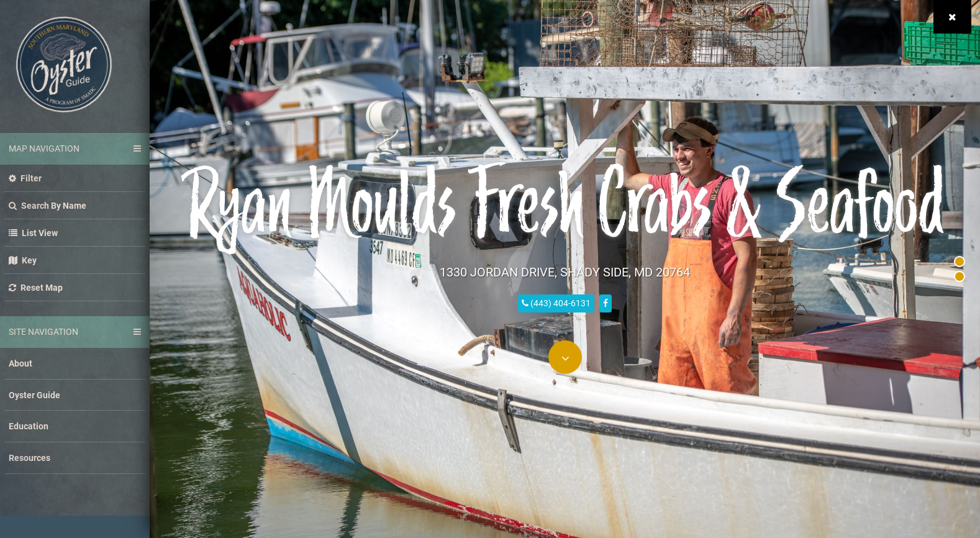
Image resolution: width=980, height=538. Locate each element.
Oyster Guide (34, 395)
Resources (29, 458)
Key (23, 260)
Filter (25, 178)
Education (29, 426)
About (20, 363)
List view (33, 233)
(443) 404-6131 (556, 302)
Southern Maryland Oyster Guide (64, 65)
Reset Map (36, 287)
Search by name (48, 205)
